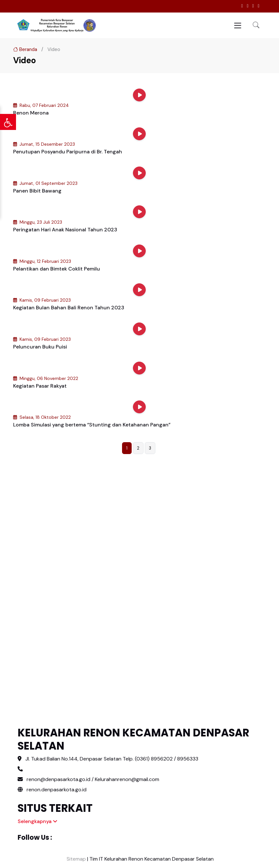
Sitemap (76, 859)
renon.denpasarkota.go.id (52, 790)
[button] (256, 26)
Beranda (25, 49)
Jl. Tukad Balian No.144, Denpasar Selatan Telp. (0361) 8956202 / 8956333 (112, 759)
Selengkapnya (37, 821)
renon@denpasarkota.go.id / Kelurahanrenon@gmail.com (93, 779)
